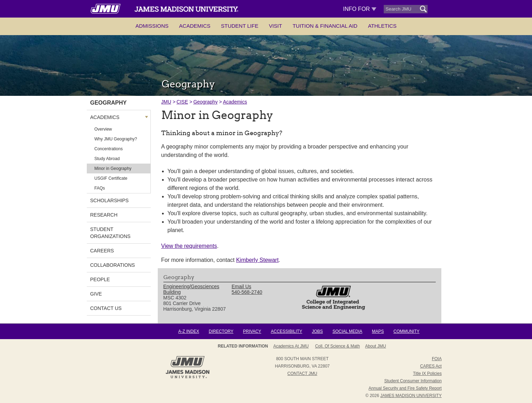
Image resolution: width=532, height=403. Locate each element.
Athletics (382, 26)
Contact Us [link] (106, 308)
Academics (195, 26)
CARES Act (431, 366)
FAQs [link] (100, 188)
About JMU (375, 346)
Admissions (152, 26)
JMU (166, 102)
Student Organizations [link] (111, 233)
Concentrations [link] (109, 149)
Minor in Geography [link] (113, 169)
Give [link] (96, 294)
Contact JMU (302, 374)
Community (407, 331)
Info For (360, 9)
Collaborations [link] (113, 265)
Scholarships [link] (110, 200)
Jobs (317, 331)
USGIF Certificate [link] (111, 178)
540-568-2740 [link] (247, 292)
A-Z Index (189, 331)
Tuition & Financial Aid (325, 26)
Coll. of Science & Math (338, 346)
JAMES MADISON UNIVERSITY (411, 396)
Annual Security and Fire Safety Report (405, 388)
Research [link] (104, 215)
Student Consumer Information (413, 381)
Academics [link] (105, 117)
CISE (182, 102)
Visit (275, 26)
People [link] (100, 279)
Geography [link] (109, 103)
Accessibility (287, 331)
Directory (221, 331)
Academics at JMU (291, 346)
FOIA (437, 359)
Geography (205, 102)
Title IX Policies (427, 374)
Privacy (252, 331)
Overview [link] (103, 129)
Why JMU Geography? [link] (116, 139)
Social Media (347, 331)
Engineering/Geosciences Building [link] (192, 289)
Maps (378, 331)
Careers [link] (102, 251)
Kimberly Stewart (257, 260)
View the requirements (189, 246)
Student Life (240, 26)
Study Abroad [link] (107, 159)
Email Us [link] (241, 286)
